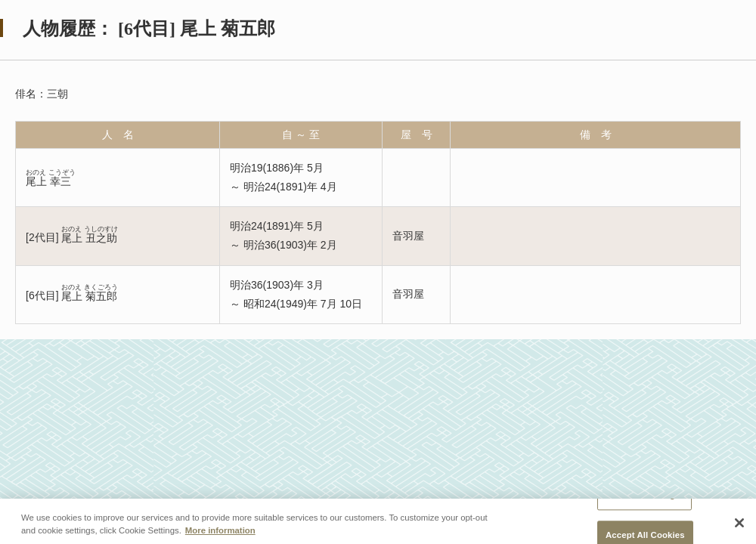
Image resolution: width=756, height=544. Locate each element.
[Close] (739, 523)
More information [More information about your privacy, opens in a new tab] (220, 530)
